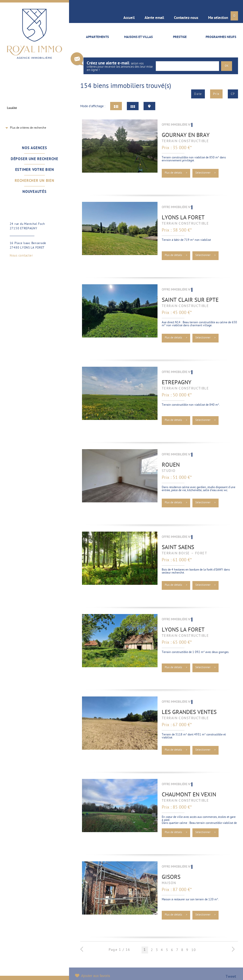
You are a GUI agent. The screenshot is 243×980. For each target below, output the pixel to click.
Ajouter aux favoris (96, 976)
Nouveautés (35, 192)
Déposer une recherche (35, 159)
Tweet (231, 977)
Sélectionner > (206, 173)
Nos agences (34, 148)
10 (194, 950)
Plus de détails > (176, 173)
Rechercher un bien (35, 181)
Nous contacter (21, 256)
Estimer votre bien (35, 170)
